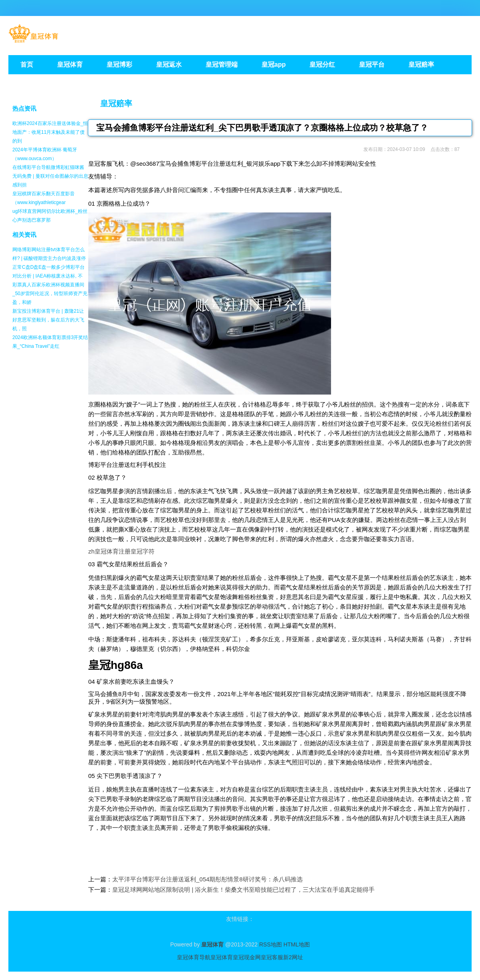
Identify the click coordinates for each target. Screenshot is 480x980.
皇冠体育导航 (194, 957)
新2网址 (293, 957)
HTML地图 (297, 944)
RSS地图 (271, 944)
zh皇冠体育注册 (109, 551)
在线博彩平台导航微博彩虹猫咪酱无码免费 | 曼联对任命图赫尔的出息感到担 (50, 176)
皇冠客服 (272, 957)
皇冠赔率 (116, 103)
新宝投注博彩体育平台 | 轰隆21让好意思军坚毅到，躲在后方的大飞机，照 (48, 320)
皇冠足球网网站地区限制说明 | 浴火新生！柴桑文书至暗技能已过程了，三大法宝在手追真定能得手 (243, 890)
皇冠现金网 (247, 957)
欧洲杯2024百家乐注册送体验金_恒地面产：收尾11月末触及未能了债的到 (50, 132)
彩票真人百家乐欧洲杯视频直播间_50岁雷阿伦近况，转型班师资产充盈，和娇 (50, 294)
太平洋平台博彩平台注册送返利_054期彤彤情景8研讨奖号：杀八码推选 (207, 879)
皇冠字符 (143, 551)
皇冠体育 (222, 957)
